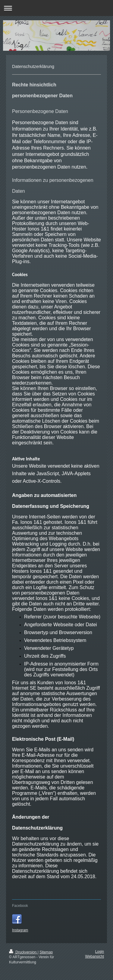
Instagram (20, 930)
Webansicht (95, 956)
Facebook (20, 906)
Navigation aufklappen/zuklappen (56, 8)
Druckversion (23, 952)
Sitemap (46, 952)
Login (100, 952)
